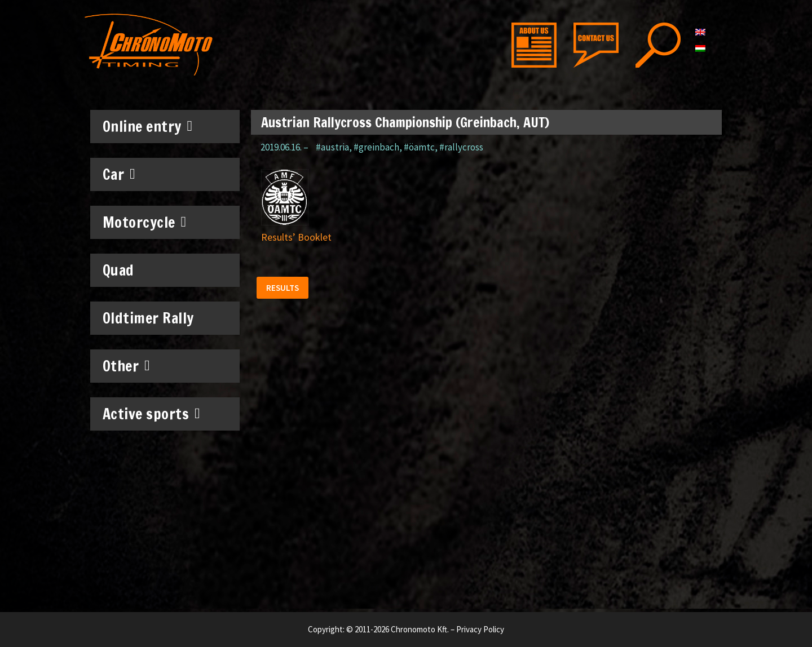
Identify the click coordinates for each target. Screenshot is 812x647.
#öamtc (419, 147)
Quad (118, 270)
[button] (284, 289)
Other (127, 366)
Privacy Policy (480, 629)
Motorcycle (145, 222)
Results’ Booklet (296, 237)
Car (119, 174)
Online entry (148, 126)
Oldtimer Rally (148, 318)
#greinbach (376, 147)
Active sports (152, 414)
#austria (332, 147)
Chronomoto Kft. (420, 629)
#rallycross (461, 147)
